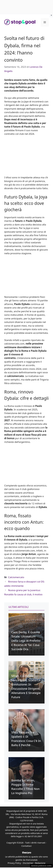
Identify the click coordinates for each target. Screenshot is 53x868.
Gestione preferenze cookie (41, 866)
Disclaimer (28, 863)
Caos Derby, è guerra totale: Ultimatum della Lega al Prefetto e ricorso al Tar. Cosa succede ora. (26, 641)
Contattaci (27, 846)
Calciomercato (16, 577)
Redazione (40, 863)
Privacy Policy (14, 863)
